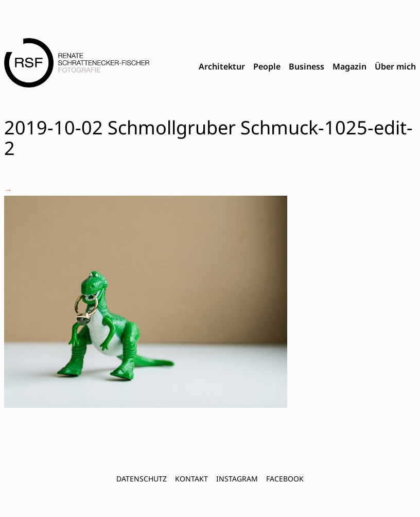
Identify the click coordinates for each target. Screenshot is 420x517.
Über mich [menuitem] (395, 66)
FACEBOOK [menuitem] (285, 479)
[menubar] (307, 67)
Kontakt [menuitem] (191, 479)
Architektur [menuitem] (222, 66)
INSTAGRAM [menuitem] (237, 479)
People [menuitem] (267, 66)
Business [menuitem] (307, 66)
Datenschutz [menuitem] (142, 479)
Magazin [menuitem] (349, 66)
